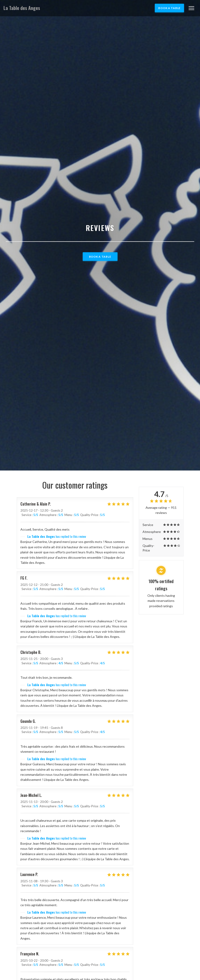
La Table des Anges (22, 8)
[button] (191, 8)
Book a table (169, 8)
